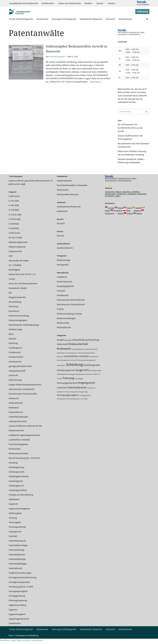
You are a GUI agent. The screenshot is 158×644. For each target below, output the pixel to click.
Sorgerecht (13, 509)
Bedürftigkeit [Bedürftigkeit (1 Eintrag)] (68, 346)
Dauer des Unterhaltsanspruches (23, 289)
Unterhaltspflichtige (17, 564)
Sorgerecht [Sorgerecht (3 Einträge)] (82, 375)
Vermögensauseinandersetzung (22, 583)
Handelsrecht (63, 301)
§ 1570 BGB (14, 215)
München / (142, 199)
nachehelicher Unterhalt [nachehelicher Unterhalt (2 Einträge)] (76, 362)
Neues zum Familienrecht (70, 3)
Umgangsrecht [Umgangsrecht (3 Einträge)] (86, 388)
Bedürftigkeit (14, 275)
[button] (55, 3)
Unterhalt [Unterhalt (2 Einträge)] (62, 393)
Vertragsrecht (63, 270)
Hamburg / (133, 199)
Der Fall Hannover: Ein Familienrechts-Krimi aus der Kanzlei (130, 129)
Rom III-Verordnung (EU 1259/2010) (24, 463)
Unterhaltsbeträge (17, 555)
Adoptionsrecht (15, 257)
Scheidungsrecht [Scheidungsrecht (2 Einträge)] (92, 370)
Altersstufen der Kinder (19, 266)
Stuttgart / (110, 201)
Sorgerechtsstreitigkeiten (19, 514)
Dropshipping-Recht (65, 291)
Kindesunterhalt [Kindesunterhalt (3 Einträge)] (78, 349)
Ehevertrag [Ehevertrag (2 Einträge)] (93, 345)
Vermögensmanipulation (19, 587)
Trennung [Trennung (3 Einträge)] (68, 383)
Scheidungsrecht (16, 486)
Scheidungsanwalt (16, 477)
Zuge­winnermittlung (17, 610)
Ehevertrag (13, 312)
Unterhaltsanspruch (17, 546)
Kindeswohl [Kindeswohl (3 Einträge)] (64, 354)
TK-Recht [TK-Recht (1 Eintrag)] (95, 380)
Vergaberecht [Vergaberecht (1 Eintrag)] (61, 397)
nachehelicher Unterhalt (19, 445)
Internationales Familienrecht (22, 394)
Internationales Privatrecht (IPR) (23, 399)
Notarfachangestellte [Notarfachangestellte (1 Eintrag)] (63, 365)
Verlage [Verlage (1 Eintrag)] (68, 397)
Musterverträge (64, 265)
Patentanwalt (63, 195)
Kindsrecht (110, 19)
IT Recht (60, 314)
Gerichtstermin (15, 367)
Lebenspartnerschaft (18, 427)
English (120, 213)
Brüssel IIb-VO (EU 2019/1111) (22, 280)
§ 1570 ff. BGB (15, 220)
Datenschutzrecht (64, 287)
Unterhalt (13, 541)
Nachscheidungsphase (18, 450)
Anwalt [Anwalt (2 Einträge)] (60, 345)
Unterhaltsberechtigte (18, 551)
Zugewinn (13, 615)
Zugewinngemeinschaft (19, 624)
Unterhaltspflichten (17, 560)
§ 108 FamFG (14, 202)
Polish (128, 216)
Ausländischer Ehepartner (91, 19)
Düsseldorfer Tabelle (18, 293)
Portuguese (118, 216)
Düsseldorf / (111, 199)
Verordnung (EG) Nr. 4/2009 (21, 592)
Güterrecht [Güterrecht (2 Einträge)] (62, 350)
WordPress (34, 641)
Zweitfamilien (15, 629)
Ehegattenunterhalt (17, 303)
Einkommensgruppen (18, 326)
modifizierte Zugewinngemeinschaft (24, 440)
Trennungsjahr (15, 528)
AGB (23, 189)
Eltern (11, 339)
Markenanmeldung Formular (69, 319)
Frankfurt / (122, 199)
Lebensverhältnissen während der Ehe (25, 431)
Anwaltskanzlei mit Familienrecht (24, 3)
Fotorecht (61, 296)
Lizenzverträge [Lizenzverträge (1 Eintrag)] (82, 358)
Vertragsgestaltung (17, 601)
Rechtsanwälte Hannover (68, 200)
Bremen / (136, 197)
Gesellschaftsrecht (65, 253)
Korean (120, 219)
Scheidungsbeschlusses (19, 482)
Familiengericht (15, 353)
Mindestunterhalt (16, 436)
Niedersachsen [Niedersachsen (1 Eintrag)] (94, 362)
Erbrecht (12, 344)
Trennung (13, 523)
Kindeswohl (14, 413)
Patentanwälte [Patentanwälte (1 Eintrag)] (61, 371)
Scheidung (13, 468)
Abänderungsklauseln (18, 247)
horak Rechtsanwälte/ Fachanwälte (72, 191)
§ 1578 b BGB (15, 225)
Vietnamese (110, 219)
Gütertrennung (15, 385)
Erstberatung (142, 12)
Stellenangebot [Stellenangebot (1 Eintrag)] (61, 380)
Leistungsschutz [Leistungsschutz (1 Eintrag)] (72, 358)
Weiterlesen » (96, 83)
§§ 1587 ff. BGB (15, 243)
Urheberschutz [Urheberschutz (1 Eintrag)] (91, 393)
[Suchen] (147, 19)
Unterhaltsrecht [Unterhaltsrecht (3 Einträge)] (77, 393)
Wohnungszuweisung (18, 606)
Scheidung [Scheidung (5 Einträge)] (74, 370)
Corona (12, 284)
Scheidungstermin (16, 491)
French (129, 213)
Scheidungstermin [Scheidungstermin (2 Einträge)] (66, 375)
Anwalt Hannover (64, 186)
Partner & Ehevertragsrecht (21, 19)
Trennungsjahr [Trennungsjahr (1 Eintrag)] (79, 384)
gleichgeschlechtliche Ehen (20, 372)
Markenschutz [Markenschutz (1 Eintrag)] (91, 358)
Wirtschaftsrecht (64, 333)
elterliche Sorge (15, 335)
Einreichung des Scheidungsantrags (24, 330)
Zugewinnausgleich (17, 620)
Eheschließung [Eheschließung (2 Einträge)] (80, 345)
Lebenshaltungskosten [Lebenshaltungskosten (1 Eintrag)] (78, 355)
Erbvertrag (13, 349)
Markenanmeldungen (66, 324)
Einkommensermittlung (19, 321)
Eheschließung (15, 307)
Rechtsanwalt (14, 454)
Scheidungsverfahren (18, 496)
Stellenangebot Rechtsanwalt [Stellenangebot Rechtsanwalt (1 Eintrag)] (75, 380)
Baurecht (61, 229)
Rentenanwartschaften (19, 459)
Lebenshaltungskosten (18, 422)
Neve (11, 641)
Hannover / (110, 197)
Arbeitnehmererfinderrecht (69, 212)
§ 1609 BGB (14, 229)
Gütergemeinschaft (17, 376)
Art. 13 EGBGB (15, 270)
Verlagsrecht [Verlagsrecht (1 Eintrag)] (74, 397)
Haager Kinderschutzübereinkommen (25, 390)
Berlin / (119, 197)
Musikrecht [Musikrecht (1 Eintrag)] (60, 362)
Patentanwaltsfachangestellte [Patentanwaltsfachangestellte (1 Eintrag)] (87, 365)
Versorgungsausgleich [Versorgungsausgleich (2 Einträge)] (68, 400)
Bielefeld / (128, 197)
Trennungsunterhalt (17, 532)
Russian (139, 219)
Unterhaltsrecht (125, 19)
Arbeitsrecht (62, 217)
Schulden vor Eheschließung (21, 500)
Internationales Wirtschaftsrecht (71, 305)
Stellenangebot (15, 519)
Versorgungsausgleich (18, 597)
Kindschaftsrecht (16, 417)
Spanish (138, 213)
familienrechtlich (16, 362)
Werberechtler (63, 328)
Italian (107, 216)
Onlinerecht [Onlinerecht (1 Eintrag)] (74, 365)
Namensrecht (42, 19)
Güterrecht (13, 381)
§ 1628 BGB (14, 234)
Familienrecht (15, 358)
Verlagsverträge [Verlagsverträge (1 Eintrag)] (83, 397)
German (111, 213)
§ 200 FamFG (14, 238)
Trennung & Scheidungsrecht (64, 19)
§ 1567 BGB (14, 211)
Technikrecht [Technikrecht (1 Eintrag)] (88, 380)
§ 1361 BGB (14, 206)
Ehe (10, 298)
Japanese (137, 216)
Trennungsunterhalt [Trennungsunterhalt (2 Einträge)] (67, 388)
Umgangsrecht (15, 537)
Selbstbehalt (14, 505)
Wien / (118, 201)
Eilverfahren (14, 316)
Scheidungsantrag (16, 473)
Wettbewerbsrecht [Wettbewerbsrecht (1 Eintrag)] (62, 404)
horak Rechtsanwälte (57, 57)
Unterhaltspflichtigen (18, 569)
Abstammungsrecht (17, 252)
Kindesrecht (14, 404)
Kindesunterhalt (16, 408)
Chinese (130, 219)
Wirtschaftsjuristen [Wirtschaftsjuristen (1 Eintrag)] (74, 404)
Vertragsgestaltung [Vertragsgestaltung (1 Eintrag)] (85, 401)
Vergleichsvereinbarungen (20, 578)
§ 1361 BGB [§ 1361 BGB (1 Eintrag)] (84, 404)
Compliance (62, 282)
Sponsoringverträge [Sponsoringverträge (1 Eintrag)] (95, 376)
